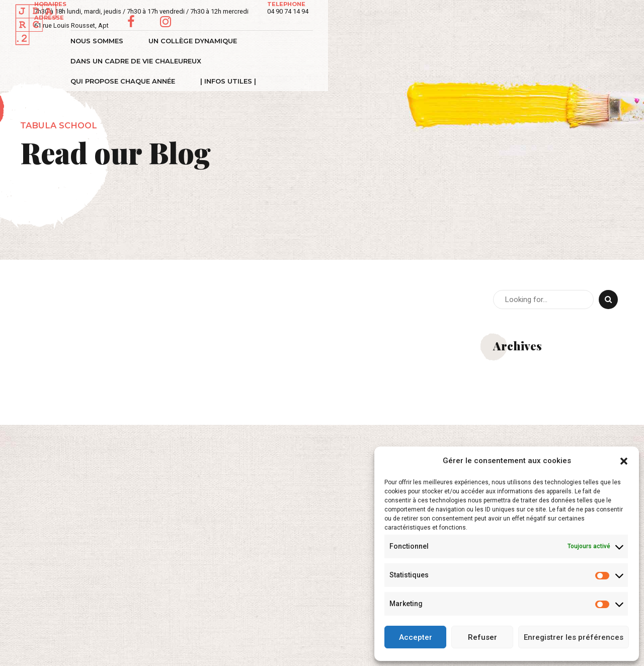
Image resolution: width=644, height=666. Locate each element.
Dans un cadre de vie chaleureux (333, 41)
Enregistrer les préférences (574, 637)
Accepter (416, 637)
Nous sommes (102, 41)
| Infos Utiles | (581, 41)
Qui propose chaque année (475, 41)
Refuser (482, 637)
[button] (624, 461)
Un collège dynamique (198, 41)
